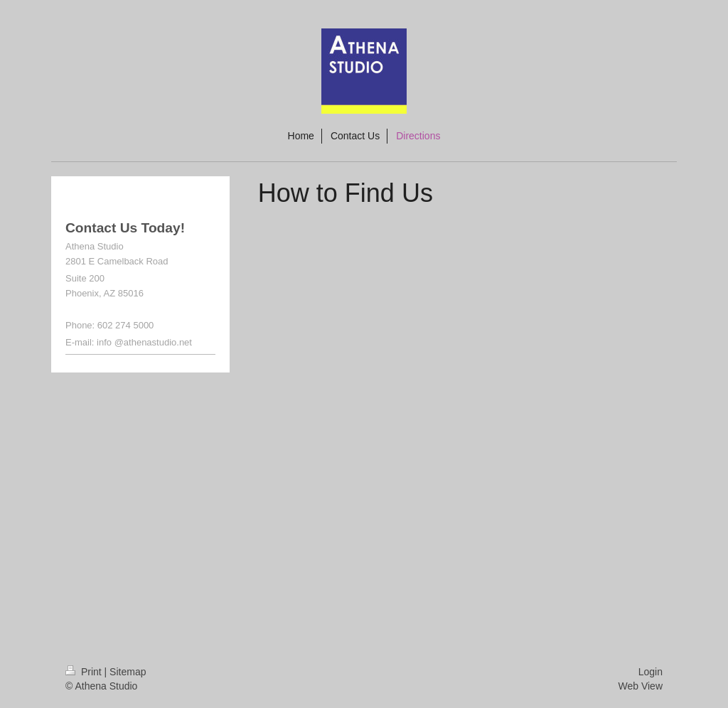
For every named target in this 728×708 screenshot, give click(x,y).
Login (651, 672)
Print (85, 672)
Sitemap (128, 672)
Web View (640, 686)
